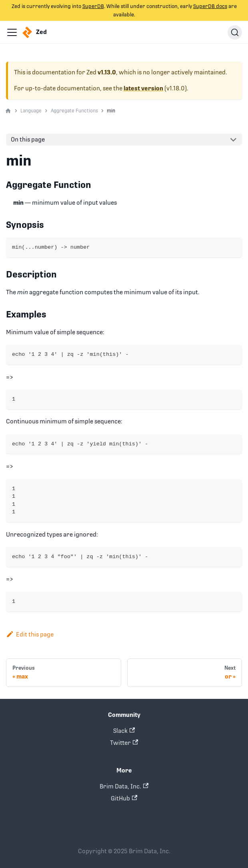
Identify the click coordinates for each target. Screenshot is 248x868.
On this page (28, 139)
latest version (143, 88)
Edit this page (30, 634)
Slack (124, 731)
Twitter (124, 743)
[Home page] (8, 111)
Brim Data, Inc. (124, 786)
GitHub (124, 798)
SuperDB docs (210, 6)
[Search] (235, 32)
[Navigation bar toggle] (12, 32)
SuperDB (93, 6)
